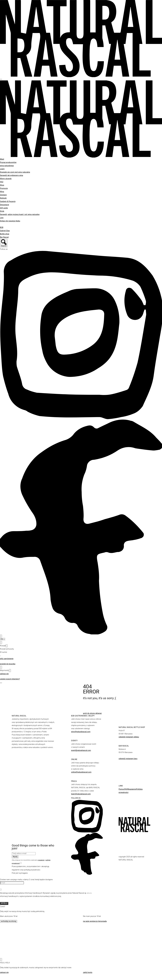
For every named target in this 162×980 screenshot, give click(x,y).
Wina (2, 192)
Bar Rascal (4, 237)
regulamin (41, 860)
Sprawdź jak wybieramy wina (11, 175)
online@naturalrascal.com (81, 772)
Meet (2, 159)
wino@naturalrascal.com (81, 732)
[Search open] (4, 243)
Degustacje (4, 205)
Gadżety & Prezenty (8, 202)
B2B (2, 227)
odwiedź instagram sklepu (129, 737)
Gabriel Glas (5, 231)
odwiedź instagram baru (128, 759)
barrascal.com (124, 755)
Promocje (4, 188)
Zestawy (3, 195)
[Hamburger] (1, 79)
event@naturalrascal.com (81, 750)
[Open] (1, 683)
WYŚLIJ (4, 903)
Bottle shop (5, 234)
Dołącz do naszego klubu (10, 221)
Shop (2, 185)
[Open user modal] (1, 667)
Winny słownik (6, 179)
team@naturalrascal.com (81, 794)
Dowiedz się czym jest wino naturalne (15, 172)
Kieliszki (3, 198)
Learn (2, 169)
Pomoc (121, 789)
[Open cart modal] (1, 643)
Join (2, 218)
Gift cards (4, 208)
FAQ (2, 182)
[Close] (7, 646)
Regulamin (132, 789)
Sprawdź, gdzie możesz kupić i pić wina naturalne (20, 214)
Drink (2, 211)
